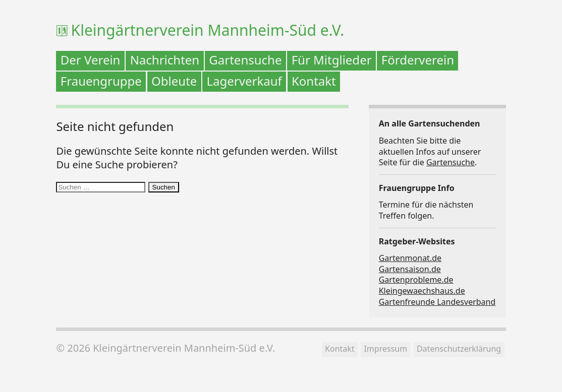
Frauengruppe (101, 81)
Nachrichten (165, 60)
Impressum (385, 349)
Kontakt (314, 81)
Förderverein (418, 60)
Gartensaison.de (410, 269)
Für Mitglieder (332, 60)
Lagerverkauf (244, 81)
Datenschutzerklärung (459, 349)
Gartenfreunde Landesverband (437, 302)
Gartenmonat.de (410, 258)
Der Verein (91, 60)
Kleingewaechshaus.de (422, 291)
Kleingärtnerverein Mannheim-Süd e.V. (208, 30)
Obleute (174, 81)
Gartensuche (245, 60)
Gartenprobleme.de (416, 280)
